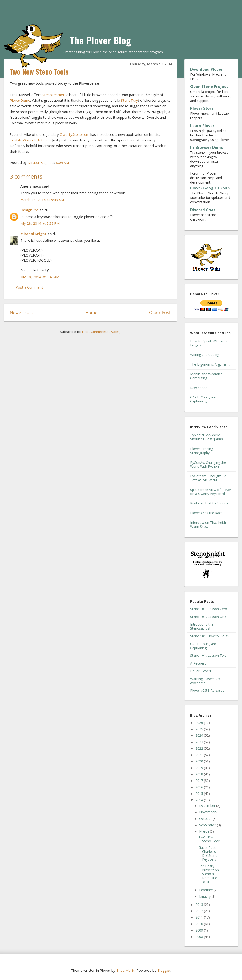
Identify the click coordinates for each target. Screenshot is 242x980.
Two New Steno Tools (210, 839)
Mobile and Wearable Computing (206, 376)
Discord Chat (203, 210)
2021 (200, 755)
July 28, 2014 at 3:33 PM (40, 223)
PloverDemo (20, 100)
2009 (200, 930)
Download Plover (206, 69)
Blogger (164, 970)
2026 (200, 723)
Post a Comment (29, 287)
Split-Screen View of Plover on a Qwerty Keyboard (211, 492)
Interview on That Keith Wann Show (208, 525)
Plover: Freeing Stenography (202, 451)
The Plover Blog (101, 40)
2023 (200, 742)
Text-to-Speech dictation (30, 140)
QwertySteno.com (75, 134)
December (208, 806)
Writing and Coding (205, 355)
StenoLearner (53, 95)
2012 (200, 911)
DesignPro (29, 210)
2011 (200, 917)
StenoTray (130, 100)
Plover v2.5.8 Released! (208, 690)
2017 (200, 781)
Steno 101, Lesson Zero (209, 609)
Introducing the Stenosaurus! (202, 626)
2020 (200, 761)
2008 (200, 937)
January (205, 896)
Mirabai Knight (33, 234)
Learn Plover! (203, 126)
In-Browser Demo (207, 147)
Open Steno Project (209, 87)
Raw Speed (199, 388)
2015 (200, 794)
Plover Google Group (210, 188)
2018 (200, 774)
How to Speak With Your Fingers (209, 343)
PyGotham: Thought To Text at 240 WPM (208, 478)
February (206, 890)
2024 (200, 735)
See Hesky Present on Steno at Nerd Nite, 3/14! (209, 874)
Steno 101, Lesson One (208, 617)
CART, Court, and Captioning (203, 399)
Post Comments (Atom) (101, 332)
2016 (200, 787)
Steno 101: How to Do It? (210, 636)
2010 (200, 924)
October (206, 819)
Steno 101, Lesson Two (208, 655)
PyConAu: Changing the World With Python (208, 464)
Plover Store (202, 108)
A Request (198, 663)
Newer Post (22, 312)
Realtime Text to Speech (209, 503)
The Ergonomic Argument (210, 364)
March (205, 831)
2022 (200, 748)
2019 (200, 768)
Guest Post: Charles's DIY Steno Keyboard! (208, 853)
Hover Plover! (201, 671)
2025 (200, 729)
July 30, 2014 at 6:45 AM (40, 277)
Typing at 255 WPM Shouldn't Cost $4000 (207, 437)
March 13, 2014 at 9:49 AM (42, 200)
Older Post (160, 312)
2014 (200, 800)
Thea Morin (125, 970)
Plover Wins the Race (206, 513)
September (208, 825)
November (208, 812)
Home (91, 312)
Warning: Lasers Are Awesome (205, 681)
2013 (200, 904)
